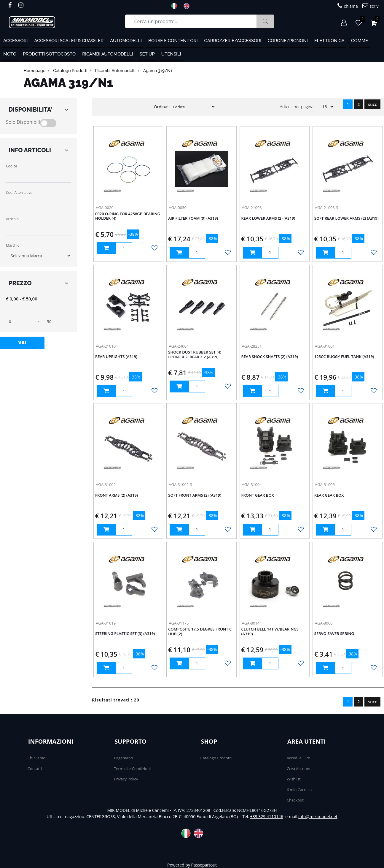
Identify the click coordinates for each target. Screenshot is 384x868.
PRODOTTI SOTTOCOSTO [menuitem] (49, 54)
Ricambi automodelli (115, 71)
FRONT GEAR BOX (258, 495)
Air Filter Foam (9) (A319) (193, 218)
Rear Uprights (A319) (116, 357)
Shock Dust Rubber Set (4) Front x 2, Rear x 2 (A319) (195, 355)
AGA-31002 (106, 484)
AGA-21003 (252, 208)
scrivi (371, 6)
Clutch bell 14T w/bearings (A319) (270, 632)
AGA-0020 (105, 208)
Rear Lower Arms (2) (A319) (268, 218)
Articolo (12, 219)
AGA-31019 (106, 623)
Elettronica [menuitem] (329, 41)
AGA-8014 (251, 623)
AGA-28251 (252, 346)
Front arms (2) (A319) (117, 495)
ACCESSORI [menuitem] (15, 41)
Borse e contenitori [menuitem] (173, 41)
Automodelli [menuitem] (126, 41)
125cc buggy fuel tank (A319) (344, 357)
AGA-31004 (252, 484)
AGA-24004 (179, 346)
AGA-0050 (178, 208)
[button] (265, 21)
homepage (35, 71)
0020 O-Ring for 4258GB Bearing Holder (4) (128, 216)
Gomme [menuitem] (360, 41)
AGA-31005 (325, 484)
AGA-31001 (325, 346)
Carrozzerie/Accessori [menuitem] (233, 41)
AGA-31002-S (180, 484)
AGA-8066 (324, 623)
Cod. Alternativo (19, 193)
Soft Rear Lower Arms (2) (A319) (346, 218)
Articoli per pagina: (297, 107)
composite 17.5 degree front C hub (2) (200, 632)
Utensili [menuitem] (171, 54)
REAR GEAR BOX (329, 495)
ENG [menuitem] (188, 6)
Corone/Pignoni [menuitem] (288, 41)
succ (372, 104)
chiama (348, 6)
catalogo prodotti (70, 71)
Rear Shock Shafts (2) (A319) (270, 357)
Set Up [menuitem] (147, 54)
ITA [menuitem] (176, 6)
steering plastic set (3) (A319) (125, 634)
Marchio (13, 245)
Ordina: (161, 107)
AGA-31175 (179, 623)
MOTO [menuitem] (10, 54)
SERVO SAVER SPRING (334, 634)
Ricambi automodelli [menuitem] (107, 54)
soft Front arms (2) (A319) (195, 495)
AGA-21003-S (327, 208)
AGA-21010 (106, 346)
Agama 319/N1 (158, 71)
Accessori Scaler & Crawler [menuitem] (69, 41)
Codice (12, 166)
